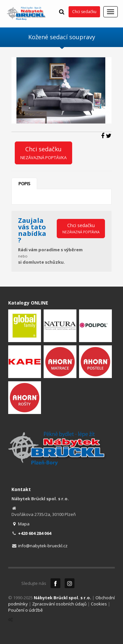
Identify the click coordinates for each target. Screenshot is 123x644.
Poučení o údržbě (25, 610)
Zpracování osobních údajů (59, 604)
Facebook (55, 583)
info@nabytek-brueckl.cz (43, 546)
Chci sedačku (84, 12)
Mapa (20, 524)
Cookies (99, 604)
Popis (24, 183)
